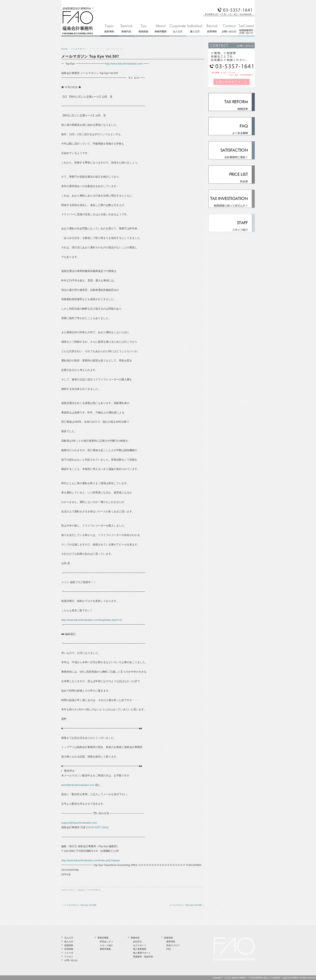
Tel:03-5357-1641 (97, 827)
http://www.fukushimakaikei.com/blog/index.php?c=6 (92, 620)
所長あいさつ (106, 942)
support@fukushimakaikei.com (79, 823)
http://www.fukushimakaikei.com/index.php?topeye (91, 860)
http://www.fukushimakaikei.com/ (124, 64)
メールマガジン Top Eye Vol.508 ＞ (187, 905)
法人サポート (140, 945)
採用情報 (69, 949)
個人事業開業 (140, 949)
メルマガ (69, 953)
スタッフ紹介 (106, 945)
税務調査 (69, 945)
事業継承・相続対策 (143, 957)
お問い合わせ (71, 960)
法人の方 (69, 938)
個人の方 (69, 942)
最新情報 (171, 942)
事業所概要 (105, 949)
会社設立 (137, 942)
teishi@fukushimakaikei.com (78, 785)
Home (64, 49)
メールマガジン (78, 49)
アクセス (69, 957)
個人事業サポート (142, 953)
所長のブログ (173, 945)
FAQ (168, 949)
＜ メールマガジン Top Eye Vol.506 (79, 905)
